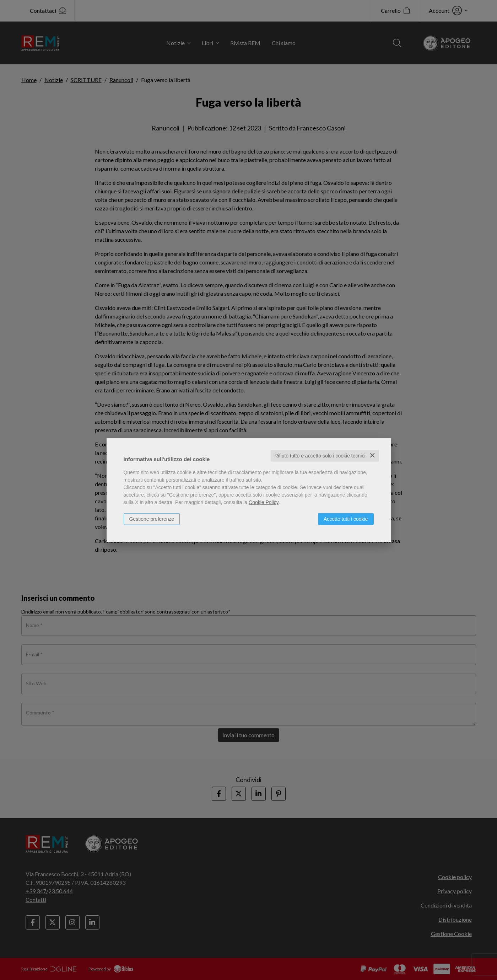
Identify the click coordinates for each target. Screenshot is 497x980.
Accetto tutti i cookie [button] (346, 519)
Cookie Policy (264, 502)
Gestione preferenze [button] (152, 519)
